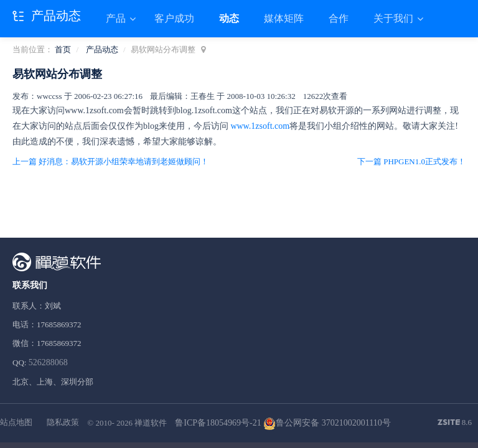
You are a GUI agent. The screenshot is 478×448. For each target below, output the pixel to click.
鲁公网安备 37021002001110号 (327, 423)
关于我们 (395, 18)
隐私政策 (63, 422)
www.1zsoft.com (260, 126)
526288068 (48, 362)
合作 (339, 18)
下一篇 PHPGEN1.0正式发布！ (411, 161)
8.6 (455, 423)
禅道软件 (151, 423)
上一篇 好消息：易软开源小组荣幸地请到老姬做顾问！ (110, 161)
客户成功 (174, 18)
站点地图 (16, 422)
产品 (117, 18)
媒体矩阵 (284, 18)
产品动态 (102, 49)
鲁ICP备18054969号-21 (218, 423)
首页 (63, 49)
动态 (229, 18)
